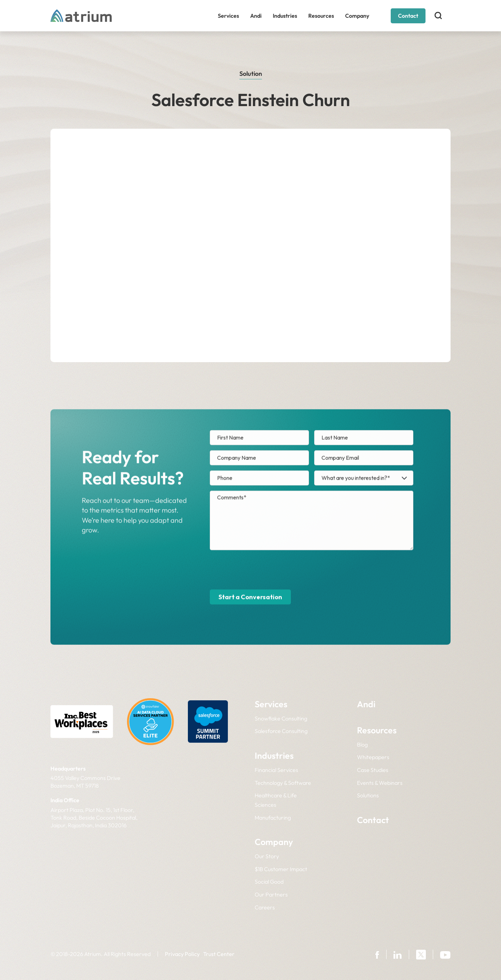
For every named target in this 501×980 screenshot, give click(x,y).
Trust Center (219, 954)
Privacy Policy (182, 954)
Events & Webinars (380, 783)
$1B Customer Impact (281, 869)
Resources (321, 16)
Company (357, 16)
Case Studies (373, 770)
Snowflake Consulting (281, 718)
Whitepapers (373, 757)
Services (228, 16)
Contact (408, 16)
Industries (285, 16)
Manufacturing (273, 818)
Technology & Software (283, 783)
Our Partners (271, 894)
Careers (265, 907)
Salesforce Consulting (281, 731)
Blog (362, 744)
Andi (256, 16)
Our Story (267, 856)
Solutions (368, 795)
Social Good (269, 882)
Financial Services (276, 770)
